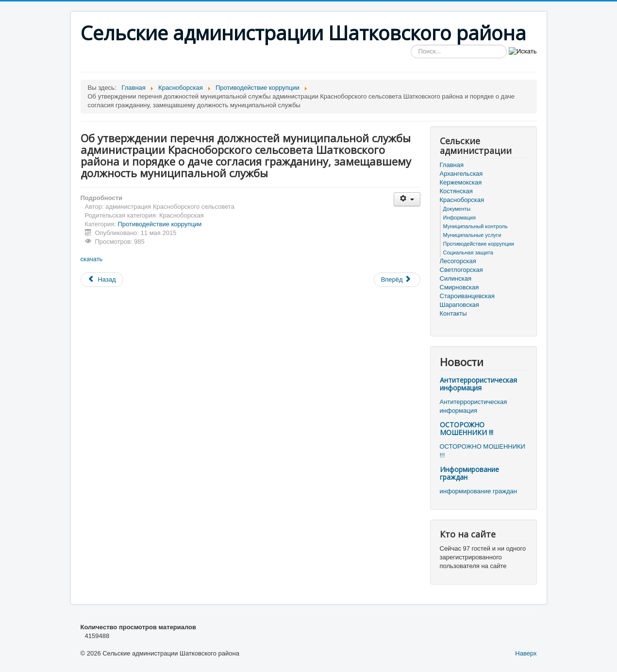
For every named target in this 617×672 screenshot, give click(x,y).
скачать (92, 259)
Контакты (453, 313)
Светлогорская (461, 270)
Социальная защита (468, 252)
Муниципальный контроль (475, 226)
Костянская (456, 191)
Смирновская (459, 287)
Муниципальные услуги (472, 235)
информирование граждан (478, 491)
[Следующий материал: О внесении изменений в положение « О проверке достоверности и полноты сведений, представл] (397, 280)
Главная (452, 165)
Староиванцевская (467, 296)
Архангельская (461, 174)
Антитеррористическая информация (478, 384)
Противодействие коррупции (160, 224)
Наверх (526, 653)
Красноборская (462, 200)
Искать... (411, 45)
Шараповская (459, 305)
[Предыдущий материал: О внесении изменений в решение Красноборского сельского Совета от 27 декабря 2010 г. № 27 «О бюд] (102, 280)
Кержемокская (461, 182)
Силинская (456, 278)
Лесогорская (458, 261)
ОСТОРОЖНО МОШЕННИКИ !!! (467, 428)
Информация (459, 218)
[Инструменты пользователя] (407, 199)
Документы (457, 209)
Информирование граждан (469, 473)
